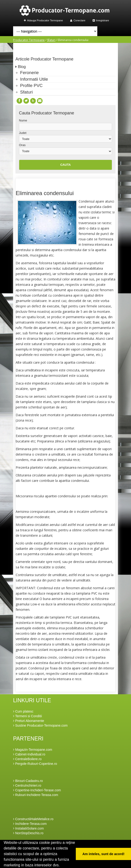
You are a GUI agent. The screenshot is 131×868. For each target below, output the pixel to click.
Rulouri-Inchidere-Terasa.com (36, 795)
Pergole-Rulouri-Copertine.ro (35, 764)
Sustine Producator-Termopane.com (40, 725)
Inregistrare (101, 20)
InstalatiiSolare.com (28, 828)
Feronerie (29, 73)
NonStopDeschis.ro (28, 833)
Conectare (78, 20)
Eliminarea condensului (45, 193)
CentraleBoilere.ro (27, 759)
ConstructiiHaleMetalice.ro (33, 819)
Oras (22, 145)
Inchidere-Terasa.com (30, 824)
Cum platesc (23, 711)
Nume (23, 120)
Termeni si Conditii (27, 716)
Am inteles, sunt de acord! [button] (103, 854)
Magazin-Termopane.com (33, 750)
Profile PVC (31, 85)
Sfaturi (51, 40)
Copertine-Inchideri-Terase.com (37, 790)
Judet (23, 133)
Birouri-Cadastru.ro (28, 781)
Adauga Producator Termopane (43, 20)
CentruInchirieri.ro (27, 785)
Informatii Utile (34, 79)
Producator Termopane (29, 40)
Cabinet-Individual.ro (29, 754)
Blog (22, 67)
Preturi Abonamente (29, 721)
